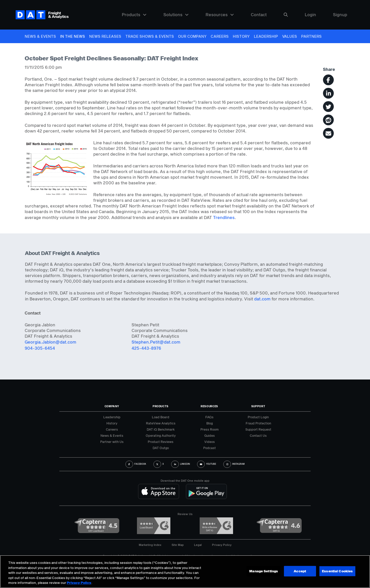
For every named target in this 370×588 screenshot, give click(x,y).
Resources (220, 15)
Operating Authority (161, 435)
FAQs (209, 417)
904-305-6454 (40, 348)
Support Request (258, 429)
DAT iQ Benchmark (161, 429)
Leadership (266, 36)
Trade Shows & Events (150, 36)
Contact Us (258, 435)
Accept (300, 571)
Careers (220, 36)
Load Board (161, 417)
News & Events (40, 36)
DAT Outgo (161, 448)
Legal (198, 545)
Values (290, 36)
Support (258, 406)
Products (134, 15)
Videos (210, 442)
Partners (311, 36)
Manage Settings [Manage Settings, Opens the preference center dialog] (263, 571)
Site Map (178, 545)
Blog (210, 423)
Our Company (192, 36)
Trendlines (224, 217)
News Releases (105, 36)
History (241, 36)
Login (310, 15)
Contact (259, 15)
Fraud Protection (258, 423)
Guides (210, 435)
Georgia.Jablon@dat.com (50, 342)
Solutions (176, 15)
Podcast (210, 448)
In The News (73, 36)
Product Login (258, 417)
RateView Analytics (161, 423)
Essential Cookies (337, 571)
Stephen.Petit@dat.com (156, 342)
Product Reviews (161, 442)
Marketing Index (150, 545)
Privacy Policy (222, 545)
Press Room (210, 429)
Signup (340, 15)
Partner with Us (112, 442)
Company (112, 406)
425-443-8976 (146, 348)
